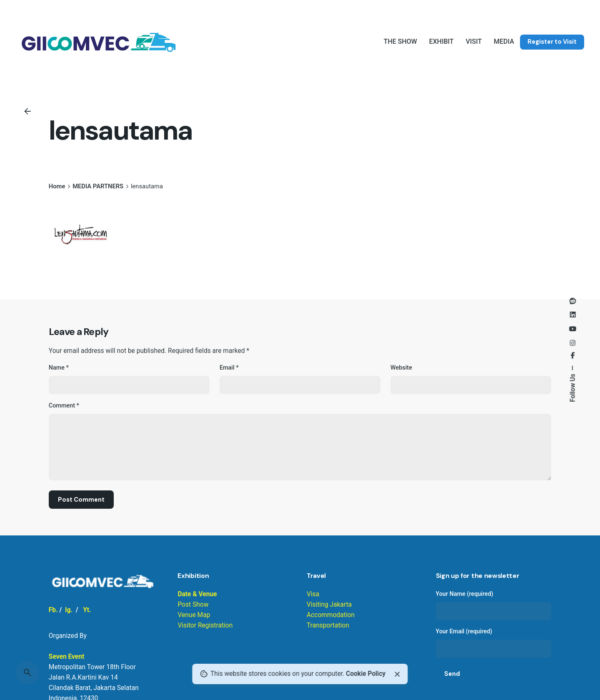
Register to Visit (552, 42)
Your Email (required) (494, 643)
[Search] (27, 672)
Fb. (53, 610)
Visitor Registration (205, 625)
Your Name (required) (494, 605)
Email (229, 368)
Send (452, 674)
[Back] (27, 111)
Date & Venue (197, 594)
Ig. (69, 610)
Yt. (87, 610)
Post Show (193, 605)
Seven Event (66, 657)
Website (401, 368)
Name (59, 368)
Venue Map (194, 615)
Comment (64, 406)
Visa (313, 594)
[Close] (397, 674)
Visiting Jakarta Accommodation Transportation (331, 615)
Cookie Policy (366, 674)
